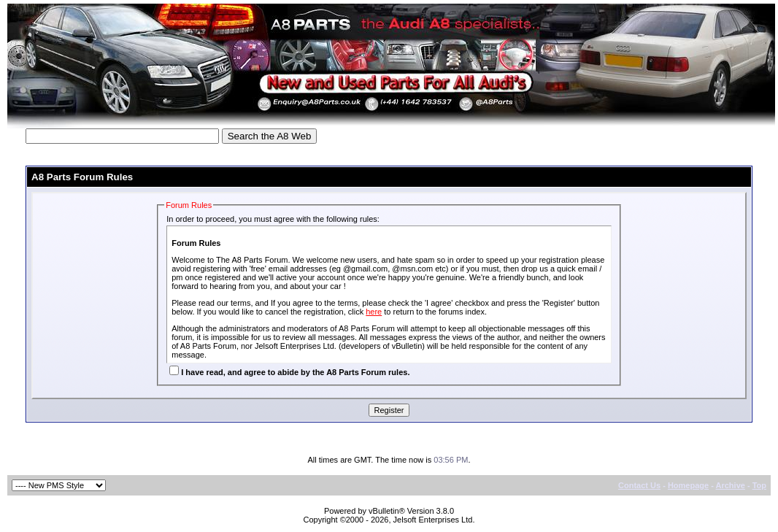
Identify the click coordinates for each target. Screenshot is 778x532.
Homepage (688, 485)
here (374, 312)
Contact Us (639, 485)
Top (759, 485)
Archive (731, 485)
